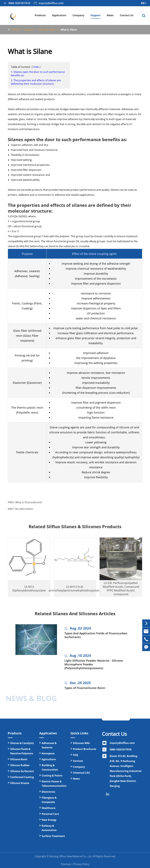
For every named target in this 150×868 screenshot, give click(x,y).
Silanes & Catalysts (22, 743)
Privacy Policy (81, 864)
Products (40, 15)
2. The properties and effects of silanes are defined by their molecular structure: (36, 82)
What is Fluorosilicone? (29, 502)
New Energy (49, 820)
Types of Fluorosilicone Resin (85, 691)
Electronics (48, 792)
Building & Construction (50, 767)
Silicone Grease (20, 783)
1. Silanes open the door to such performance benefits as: (38, 74)
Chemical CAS (81, 773)
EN (143, 3)
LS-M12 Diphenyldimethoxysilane (29, 591)
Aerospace (48, 753)
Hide (36, 67)
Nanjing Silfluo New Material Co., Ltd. (71, 856)
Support (96, 15)
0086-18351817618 (121, 749)
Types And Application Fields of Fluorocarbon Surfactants (96, 638)
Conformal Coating (22, 777)
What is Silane (68, 30)
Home (15, 30)
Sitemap (66, 864)
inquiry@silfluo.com (122, 743)
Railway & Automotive (49, 828)
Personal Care (50, 814)
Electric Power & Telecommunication (54, 784)
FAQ (76, 755)
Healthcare (49, 808)
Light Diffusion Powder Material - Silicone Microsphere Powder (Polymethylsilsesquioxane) (94, 667)
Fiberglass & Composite (49, 800)
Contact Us (127, 15)
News (110, 15)
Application (59, 15)
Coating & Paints (52, 776)
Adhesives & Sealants (49, 745)
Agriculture (49, 759)
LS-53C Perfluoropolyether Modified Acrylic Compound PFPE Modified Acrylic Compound (121, 591)
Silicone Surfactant (22, 771)
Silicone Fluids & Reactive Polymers (22, 751)
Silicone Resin (19, 759)
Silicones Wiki (47, 30)
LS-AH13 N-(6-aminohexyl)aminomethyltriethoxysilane (75, 591)
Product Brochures (85, 749)
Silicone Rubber (20, 765)
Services (78, 761)
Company (78, 15)
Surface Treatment (53, 836)
